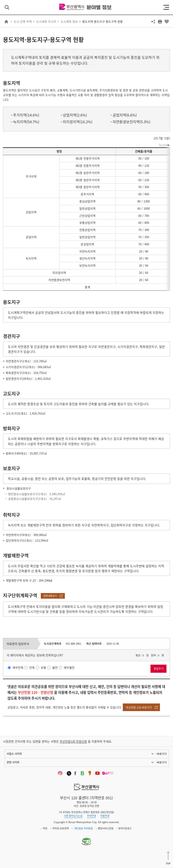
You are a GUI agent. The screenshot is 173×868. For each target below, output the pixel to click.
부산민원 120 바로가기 (139, 708)
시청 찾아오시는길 (73, 816)
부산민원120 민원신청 (73, 741)
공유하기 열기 (153, 22)
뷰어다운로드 (125, 828)
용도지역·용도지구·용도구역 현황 (102, 21)
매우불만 (69, 667)
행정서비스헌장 (106, 828)
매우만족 (18, 667)
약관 (45, 828)
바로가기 (162, 754)
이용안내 (105, 816)
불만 (55, 667)
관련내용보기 (50, 596)
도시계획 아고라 (46, 21)
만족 (32, 667)
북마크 (167, 22)
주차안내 (91, 816)
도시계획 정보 (69, 21)
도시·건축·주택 (23, 21)
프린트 (160, 22)
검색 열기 (7, 7)
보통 (43, 667)
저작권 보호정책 (60, 828)
